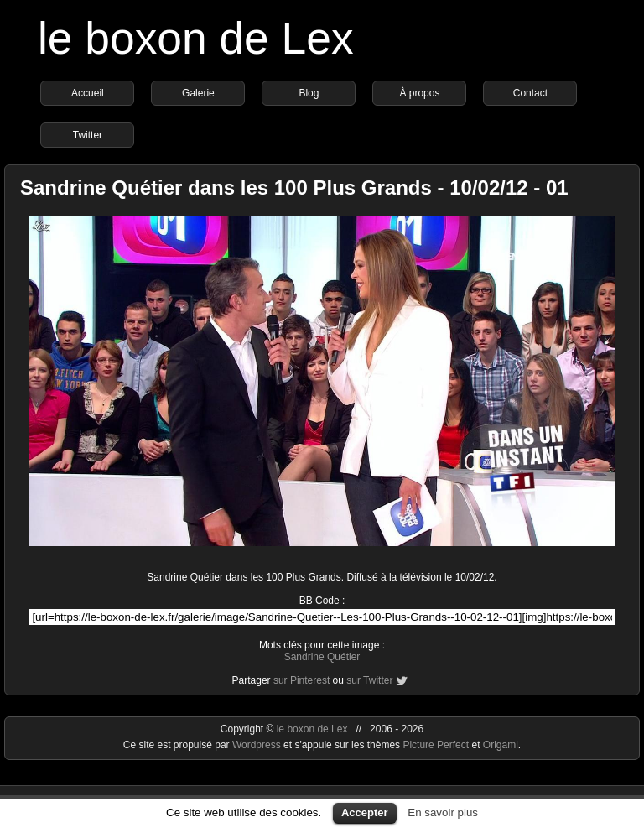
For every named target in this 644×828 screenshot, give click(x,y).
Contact (530, 93)
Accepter (365, 812)
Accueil (88, 93)
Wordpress (258, 745)
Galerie (198, 93)
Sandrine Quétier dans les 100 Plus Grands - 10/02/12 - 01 (294, 187)
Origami (501, 745)
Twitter (88, 135)
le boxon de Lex (196, 38)
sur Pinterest (301, 680)
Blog (309, 93)
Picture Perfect (436, 745)
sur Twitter (369, 680)
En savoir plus (443, 812)
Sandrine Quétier (322, 657)
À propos (419, 93)
